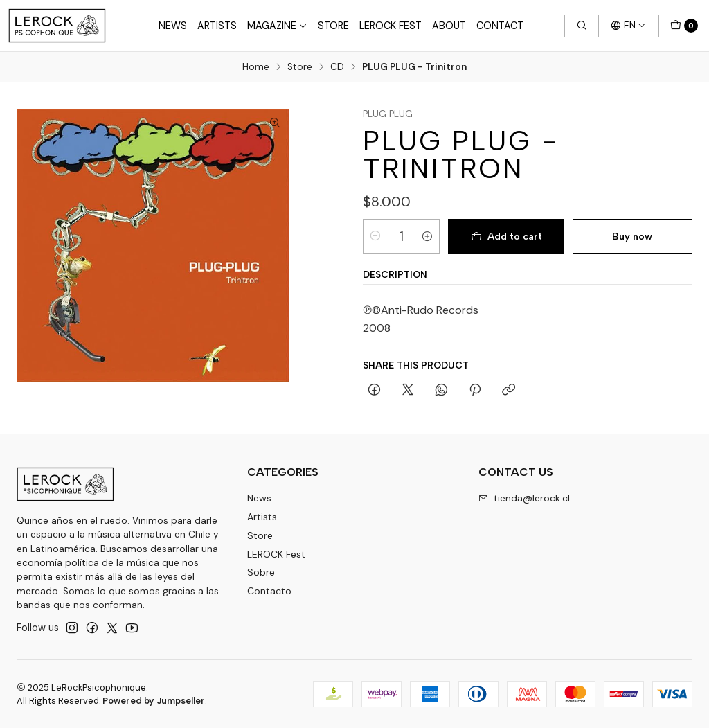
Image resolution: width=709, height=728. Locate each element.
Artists (217, 26)
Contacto (269, 591)
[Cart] (684, 26)
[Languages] (628, 26)
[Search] (582, 26)
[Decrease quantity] (375, 236)
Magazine (277, 26)
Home (256, 67)
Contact (500, 26)
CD (337, 67)
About (449, 26)
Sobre (261, 572)
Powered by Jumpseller (154, 701)
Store (333, 26)
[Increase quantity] (427, 236)
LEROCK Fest (276, 554)
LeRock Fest (391, 26)
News (173, 26)
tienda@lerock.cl (524, 498)
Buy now (632, 236)
